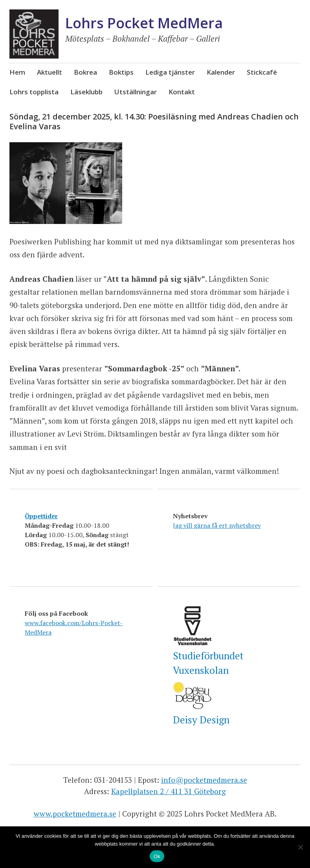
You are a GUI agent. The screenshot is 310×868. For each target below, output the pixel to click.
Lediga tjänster (170, 72)
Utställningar (136, 92)
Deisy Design (201, 720)
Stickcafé (262, 72)
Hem (17, 72)
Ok (157, 856)
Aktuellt (50, 72)
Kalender (221, 72)
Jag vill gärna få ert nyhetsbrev (217, 525)
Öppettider (41, 516)
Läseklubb (86, 92)
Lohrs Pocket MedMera (144, 23)
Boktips (121, 72)
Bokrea (85, 72)
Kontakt (182, 92)
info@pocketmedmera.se (204, 780)
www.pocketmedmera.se (75, 814)
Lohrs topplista (34, 92)
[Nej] (300, 847)
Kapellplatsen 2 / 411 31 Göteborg (169, 791)
